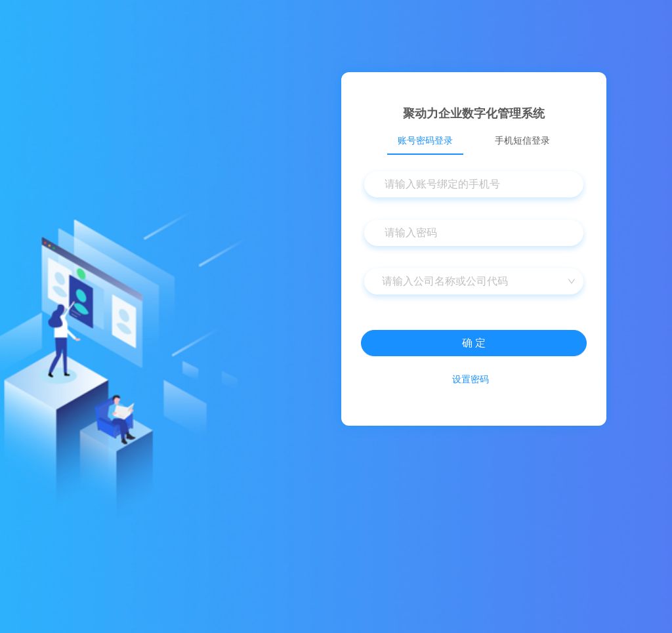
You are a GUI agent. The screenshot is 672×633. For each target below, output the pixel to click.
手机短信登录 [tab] (522, 140)
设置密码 (471, 379)
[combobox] (474, 281)
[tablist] (474, 140)
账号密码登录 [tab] (425, 140)
